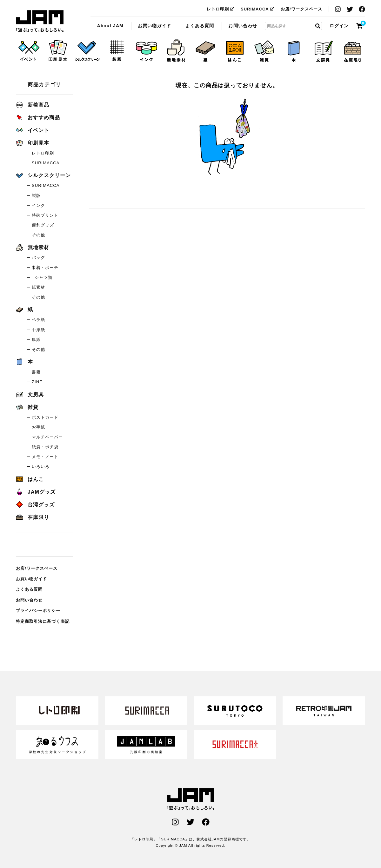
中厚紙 (38, 330)
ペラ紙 (38, 320)
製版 (36, 196)
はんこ (30, 479)
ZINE (37, 382)
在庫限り (33, 517)
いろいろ (41, 467)
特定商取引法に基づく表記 (43, 621)
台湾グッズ (35, 505)
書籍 (36, 372)
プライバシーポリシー (38, 611)
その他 (38, 235)
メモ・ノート (45, 457)
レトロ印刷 (221, 9)
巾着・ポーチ (45, 268)
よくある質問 (200, 26)
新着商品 (33, 105)
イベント (33, 130)
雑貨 (27, 407)
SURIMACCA (257, 9)
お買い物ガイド (154, 26)
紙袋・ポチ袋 (45, 447)
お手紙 (38, 427)
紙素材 (38, 287)
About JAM (110, 26)
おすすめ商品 (38, 118)
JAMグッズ (36, 492)
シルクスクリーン (43, 175)
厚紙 (36, 340)
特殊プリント (45, 215)
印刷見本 (33, 143)
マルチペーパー (47, 437)
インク (38, 205)
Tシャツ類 (42, 277)
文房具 (30, 395)
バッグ (38, 257)
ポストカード (45, 417)
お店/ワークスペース (301, 9)
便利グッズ (43, 225)
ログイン (339, 26)
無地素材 (33, 247)
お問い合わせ (243, 26)
